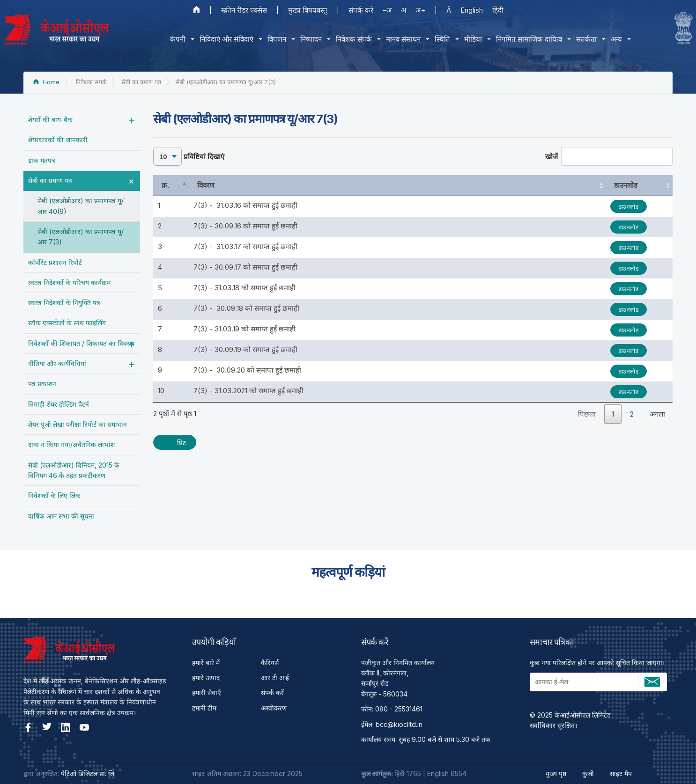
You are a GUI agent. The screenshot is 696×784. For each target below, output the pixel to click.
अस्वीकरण (274, 708)
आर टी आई (275, 678)
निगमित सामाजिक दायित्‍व (526, 39)
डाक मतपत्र (42, 160)
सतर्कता (583, 39)
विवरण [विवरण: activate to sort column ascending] (206, 185)
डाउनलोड (629, 207)
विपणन (274, 39)
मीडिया (470, 39)
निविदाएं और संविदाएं (223, 39)
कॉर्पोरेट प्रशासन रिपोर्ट (55, 262)
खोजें (609, 156)
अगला (657, 414)
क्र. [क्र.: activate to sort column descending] (165, 185)
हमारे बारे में (206, 663)
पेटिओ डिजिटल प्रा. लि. (88, 773)
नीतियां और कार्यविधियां (57, 363)
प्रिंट (182, 443)
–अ (387, 10)
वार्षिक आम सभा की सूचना (61, 516)
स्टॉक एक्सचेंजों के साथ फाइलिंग (67, 323)
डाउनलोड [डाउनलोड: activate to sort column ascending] (626, 185)
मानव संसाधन (400, 39)
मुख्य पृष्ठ (556, 773)
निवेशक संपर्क (351, 39)
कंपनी (174, 39)
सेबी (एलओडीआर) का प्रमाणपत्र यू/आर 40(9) (81, 206)
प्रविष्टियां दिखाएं (189, 156)
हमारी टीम (204, 708)
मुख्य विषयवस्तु (308, 10)
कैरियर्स (270, 663)
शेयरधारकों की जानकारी (58, 140)
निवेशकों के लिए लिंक (54, 495)
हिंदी (498, 10)
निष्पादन (308, 39)
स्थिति (439, 39)
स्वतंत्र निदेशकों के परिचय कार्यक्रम (69, 282)
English (472, 10)
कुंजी (588, 773)
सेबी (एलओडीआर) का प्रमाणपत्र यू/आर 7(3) (81, 237)
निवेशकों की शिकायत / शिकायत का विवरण (81, 343)
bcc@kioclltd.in (399, 724)
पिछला (587, 414)
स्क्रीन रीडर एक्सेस (244, 10)
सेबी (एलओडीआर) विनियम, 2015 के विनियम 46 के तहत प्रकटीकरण (74, 470)
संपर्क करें (361, 10)
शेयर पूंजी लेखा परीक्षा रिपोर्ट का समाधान (78, 424)
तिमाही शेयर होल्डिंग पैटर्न (59, 404)
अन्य (613, 39)
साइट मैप (621, 773)
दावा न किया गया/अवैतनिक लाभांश (71, 444)
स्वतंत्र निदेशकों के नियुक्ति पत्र (64, 303)
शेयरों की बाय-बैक (50, 120)
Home (46, 82)
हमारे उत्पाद (206, 678)
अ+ (420, 10)
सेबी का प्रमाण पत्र (50, 180)
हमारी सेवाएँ (207, 692)
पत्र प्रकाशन (42, 384)
